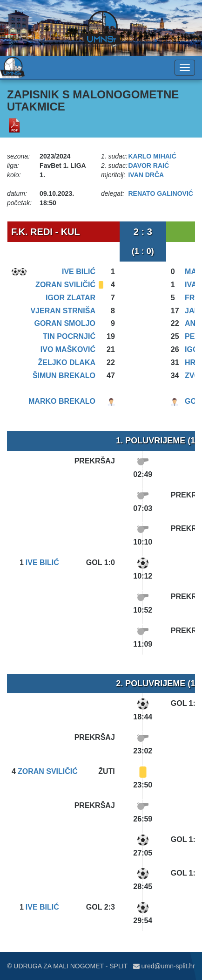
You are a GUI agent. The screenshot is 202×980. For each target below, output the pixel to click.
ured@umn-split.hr (164, 966)
